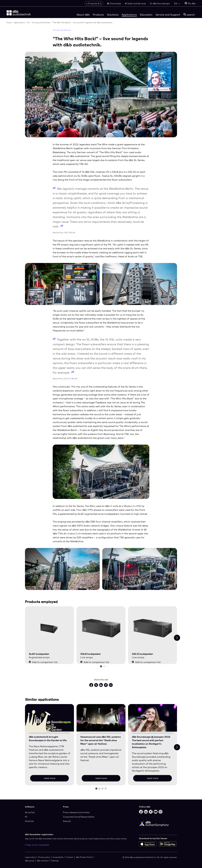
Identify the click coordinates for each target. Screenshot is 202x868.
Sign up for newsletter (37, 845)
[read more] (49, 718)
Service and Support (168, 15)
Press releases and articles (76, 812)
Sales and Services (135, 3)
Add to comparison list (43, 662)
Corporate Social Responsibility (79, 817)
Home (9, 22)
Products (98, 15)
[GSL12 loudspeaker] (153, 628)
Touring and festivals (41, 22)
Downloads (114, 3)
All (29, 22)
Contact (70, 857)
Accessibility (58, 857)
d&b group (30, 861)
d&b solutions (43, 861)
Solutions (113, 15)
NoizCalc (29, 821)
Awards (67, 821)
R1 (26, 817)
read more (50, 778)
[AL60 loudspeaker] (49, 628)
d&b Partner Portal (84, 857)
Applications (129, 15)
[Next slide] (177, 638)
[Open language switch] (177, 3)
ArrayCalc (30, 812)
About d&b (83, 15)
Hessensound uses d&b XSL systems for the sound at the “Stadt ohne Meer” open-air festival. (101, 740)
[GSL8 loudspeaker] (101, 628)
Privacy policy (44, 857)
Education (146, 15)
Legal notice (30, 857)
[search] (189, 15)
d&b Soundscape (160, 3)
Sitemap (55, 861)
